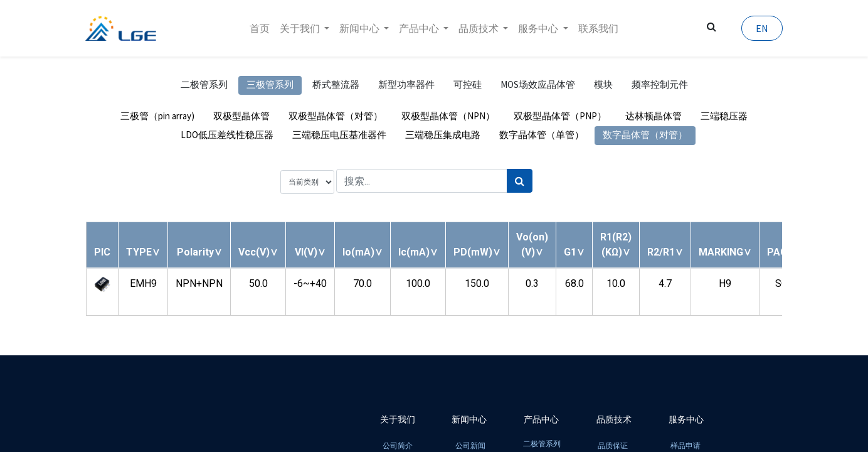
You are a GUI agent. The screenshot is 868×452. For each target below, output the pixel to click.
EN (761, 28)
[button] (143, 252)
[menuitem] (260, 28)
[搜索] (520, 181)
